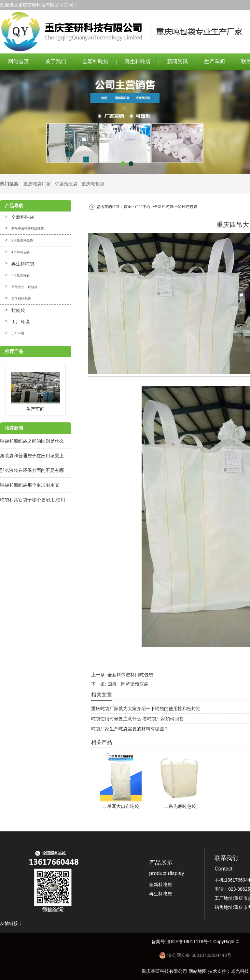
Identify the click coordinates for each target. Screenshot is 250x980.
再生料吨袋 (138, 61)
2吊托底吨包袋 (22, 240)
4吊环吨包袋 (21, 252)
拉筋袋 (18, 310)
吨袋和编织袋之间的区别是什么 (32, 441)
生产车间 (215, 61)
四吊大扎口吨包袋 (24, 287)
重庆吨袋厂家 (37, 184)
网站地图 (198, 971)
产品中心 (143, 207)
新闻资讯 (177, 61)
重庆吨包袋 (93, 184)
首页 (128, 207)
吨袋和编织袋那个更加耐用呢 (30, 485)
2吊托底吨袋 (21, 275)
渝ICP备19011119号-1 (190, 942)
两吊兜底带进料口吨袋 (28, 229)
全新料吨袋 (95, 61)
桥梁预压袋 (66, 184)
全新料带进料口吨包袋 (130, 675)
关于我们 (56, 61)
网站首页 (19, 61)
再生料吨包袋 (21, 299)
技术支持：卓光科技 (229, 971)
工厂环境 (21, 322)
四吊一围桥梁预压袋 (128, 684)
